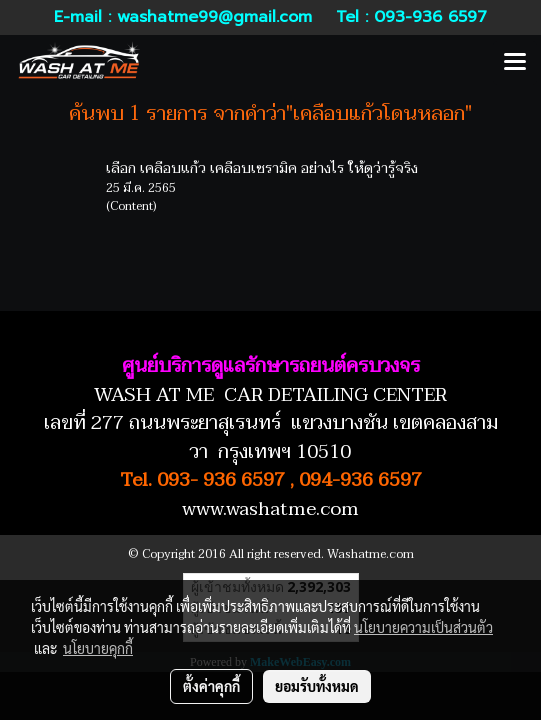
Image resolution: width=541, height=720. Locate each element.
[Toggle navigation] (515, 63)
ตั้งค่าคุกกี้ (211, 686)
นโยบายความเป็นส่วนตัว (423, 627)
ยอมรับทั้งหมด (317, 686)
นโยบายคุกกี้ (98, 648)
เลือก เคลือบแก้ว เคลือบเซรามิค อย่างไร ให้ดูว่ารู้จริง (262, 168)
